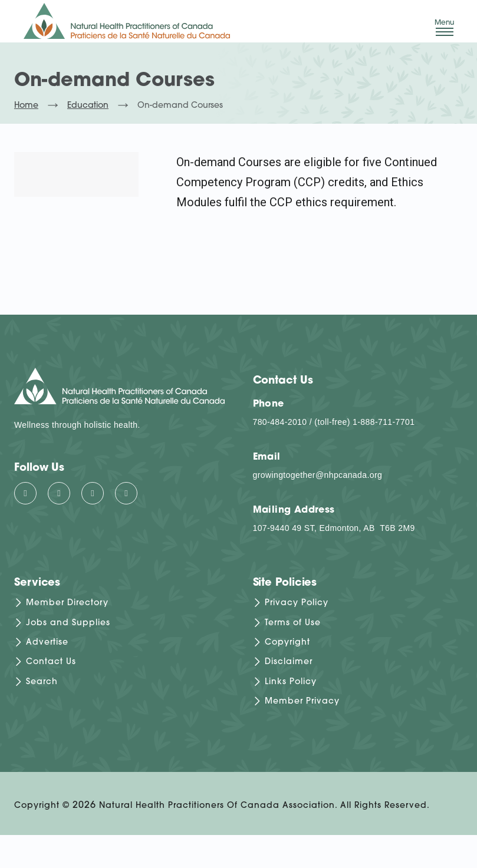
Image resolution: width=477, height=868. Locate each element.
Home (26, 106)
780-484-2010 (280, 422)
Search (42, 682)
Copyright (287, 643)
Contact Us (51, 663)
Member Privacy (302, 702)
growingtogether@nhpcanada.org (318, 475)
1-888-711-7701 (384, 422)
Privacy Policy (297, 604)
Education (88, 106)
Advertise (47, 643)
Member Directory (67, 604)
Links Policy (291, 682)
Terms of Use (293, 623)
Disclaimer (289, 663)
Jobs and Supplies (68, 623)
